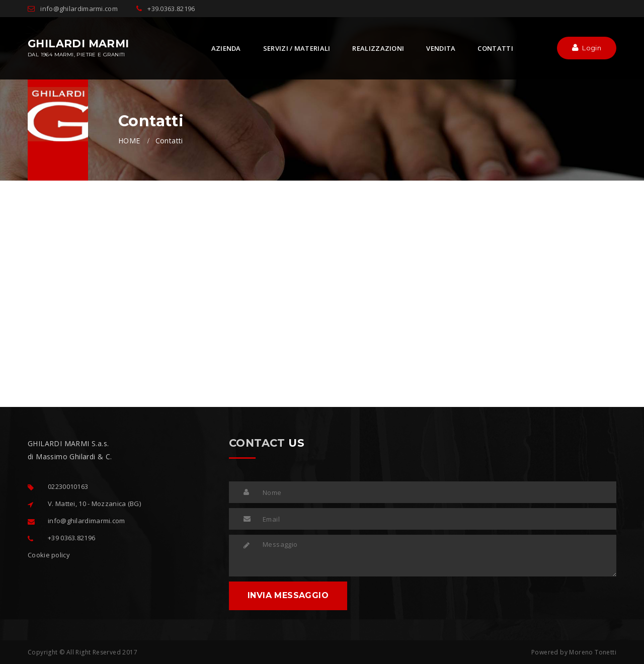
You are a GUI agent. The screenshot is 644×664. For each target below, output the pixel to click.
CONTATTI (495, 48)
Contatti (169, 141)
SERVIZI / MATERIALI (297, 48)
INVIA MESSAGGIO (288, 595)
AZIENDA (226, 48)
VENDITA (441, 48)
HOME (129, 141)
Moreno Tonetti (593, 652)
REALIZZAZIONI (378, 48)
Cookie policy (49, 555)
